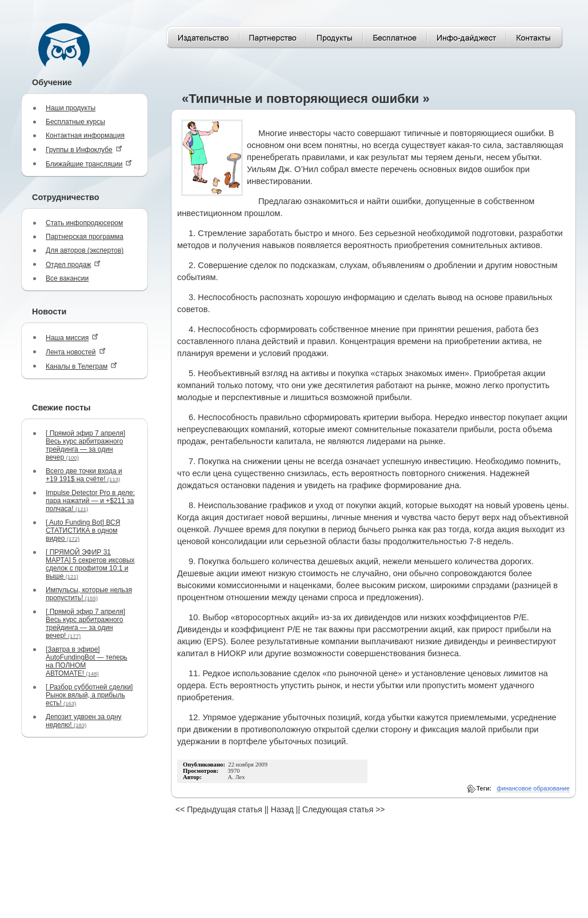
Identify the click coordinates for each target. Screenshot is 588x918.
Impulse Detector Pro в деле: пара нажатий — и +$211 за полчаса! (90, 501)
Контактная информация (85, 135)
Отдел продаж (73, 264)
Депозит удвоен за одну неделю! (84, 721)
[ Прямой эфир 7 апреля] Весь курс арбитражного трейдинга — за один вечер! (85, 624)
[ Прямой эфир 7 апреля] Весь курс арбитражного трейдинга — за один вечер (85, 445)
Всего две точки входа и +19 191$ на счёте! (84, 475)
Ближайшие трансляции (89, 164)
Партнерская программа (85, 237)
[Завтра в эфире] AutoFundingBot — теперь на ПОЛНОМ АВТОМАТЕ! (87, 661)
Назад (282, 809)
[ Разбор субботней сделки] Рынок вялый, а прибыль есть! (89, 695)
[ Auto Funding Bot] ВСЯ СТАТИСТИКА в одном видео (83, 530)
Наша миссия (72, 338)
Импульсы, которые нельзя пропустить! (89, 594)
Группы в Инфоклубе (84, 149)
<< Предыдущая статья (219, 809)
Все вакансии (67, 278)
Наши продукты (71, 108)
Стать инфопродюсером (84, 223)
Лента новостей (76, 352)
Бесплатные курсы (75, 122)
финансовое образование (533, 788)
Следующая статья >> (343, 809)
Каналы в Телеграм (81, 366)
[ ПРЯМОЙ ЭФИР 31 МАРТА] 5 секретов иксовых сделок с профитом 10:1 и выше (90, 564)
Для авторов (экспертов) (85, 250)
